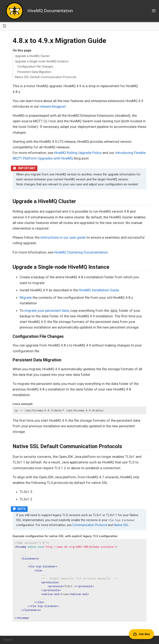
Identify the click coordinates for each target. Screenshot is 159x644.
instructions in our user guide (63, 237)
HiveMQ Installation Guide (99, 290)
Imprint (8, 640)
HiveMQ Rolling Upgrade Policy (78, 153)
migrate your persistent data (47, 311)
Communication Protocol (90, 525)
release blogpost (53, 106)
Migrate (26, 298)
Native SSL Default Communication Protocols (46, 77)
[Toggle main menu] (154, 11)
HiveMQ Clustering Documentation (81, 252)
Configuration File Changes (35, 67)
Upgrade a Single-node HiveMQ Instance (42, 61)
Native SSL (121, 525)
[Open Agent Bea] (141, 634)
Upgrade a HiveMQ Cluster (32, 56)
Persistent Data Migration (34, 72)
